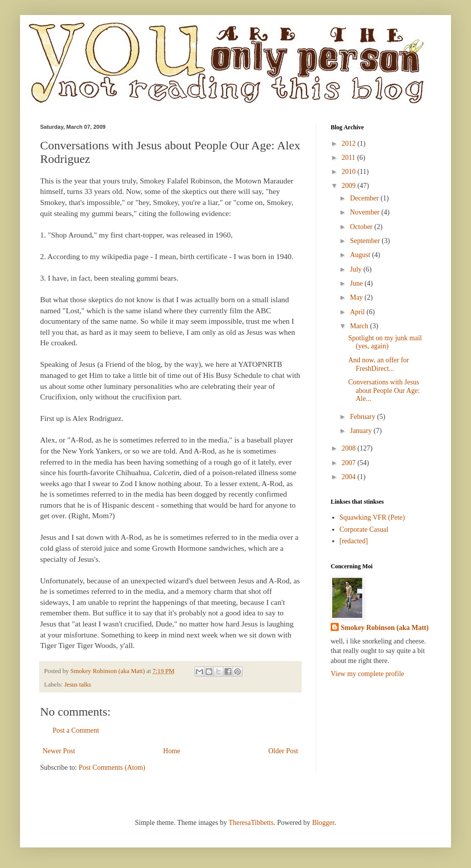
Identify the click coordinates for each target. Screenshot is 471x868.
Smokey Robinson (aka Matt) (385, 628)
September (366, 241)
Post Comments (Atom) (112, 768)
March (360, 326)
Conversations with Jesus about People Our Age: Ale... (384, 391)
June (357, 283)
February (363, 417)
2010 (350, 172)
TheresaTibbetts (251, 823)
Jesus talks (78, 685)
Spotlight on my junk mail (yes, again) (385, 342)
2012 (350, 144)
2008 (350, 448)
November (366, 212)
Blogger (323, 823)
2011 (349, 158)
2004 (350, 477)
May (357, 297)
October (362, 227)
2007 (350, 463)
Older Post (284, 751)
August (361, 255)
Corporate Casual (364, 529)
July (357, 269)
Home (172, 751)
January (362, 431)
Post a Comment (76, 730)
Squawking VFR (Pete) (372, 517)
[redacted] (354, 541)
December (365, 198)
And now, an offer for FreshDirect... (379, 364)
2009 (350, 186)
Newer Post (59, 751)
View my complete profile (368, 674)
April (358, 312)
